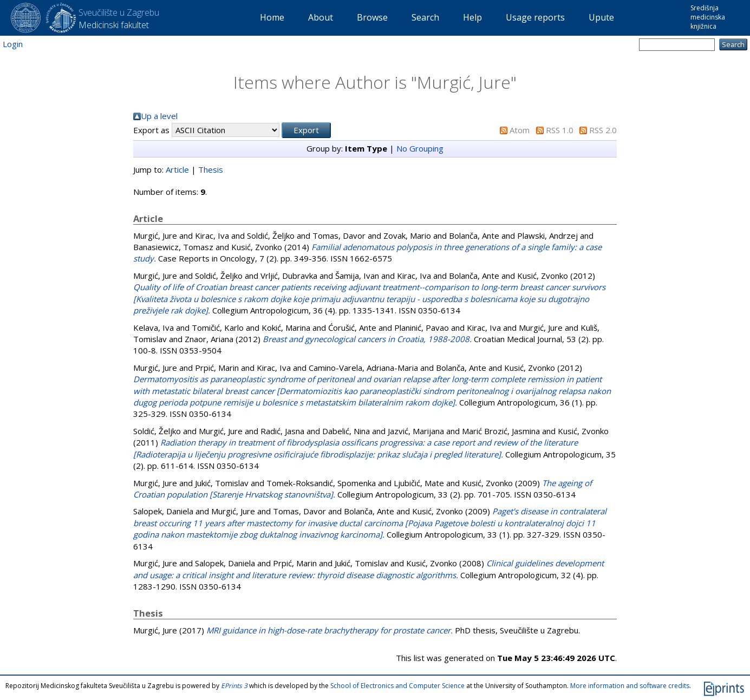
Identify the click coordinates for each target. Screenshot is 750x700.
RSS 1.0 (560, 130)
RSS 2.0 (603, 130)
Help (472, 17)
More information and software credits (630, 686)
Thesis (211, 169)
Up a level (159, 116)
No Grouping (420, 148)
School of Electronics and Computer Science (397, 686)
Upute (601, 17)
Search (425, 17)
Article (177, 169)
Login (13, 44)
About (321, 17)
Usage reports (535, 17)
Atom (520, 130)
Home (272, 17)
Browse (372, 17)
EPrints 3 (234, 686)
